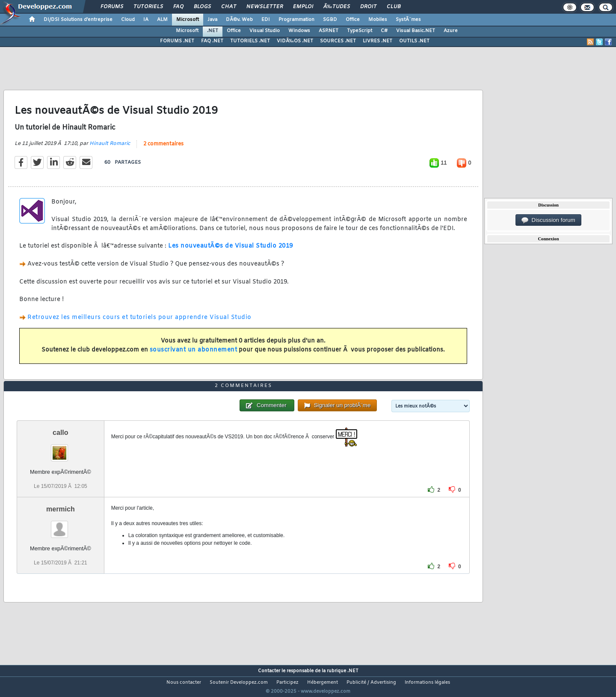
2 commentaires (163, 144)
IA (146, 20)
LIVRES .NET (378, 41)
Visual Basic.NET (416, 31)
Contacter (269, 671)
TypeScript (360, 31)
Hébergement (323, 682)
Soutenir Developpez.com (239, 682)
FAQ (178, 7)
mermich (61, 509)
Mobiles (378, 20)
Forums (112, 7)
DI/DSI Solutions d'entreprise (78, 20)
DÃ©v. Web (239, 20)
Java (212, 20)
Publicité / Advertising (371, 682)
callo (60, 433)
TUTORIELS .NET (250, 41)
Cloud (128, 20)
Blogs (202, 7)
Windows (299, 31)
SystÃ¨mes (408, 20)
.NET (213, 31)
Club (394, 7)
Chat (229, 7)
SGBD (330, 20)
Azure (451, 31)
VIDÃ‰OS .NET (295, 41)
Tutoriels (148, 7)
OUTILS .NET (414, 41)
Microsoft (188, 20)
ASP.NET (329, 31)
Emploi (303, 7)
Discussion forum (548, 220)
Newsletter (265, 7)
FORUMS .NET (177, 41)
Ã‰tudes (337, 7)
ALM (162, 20)
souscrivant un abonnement (194, 350)
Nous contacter (184, 682)
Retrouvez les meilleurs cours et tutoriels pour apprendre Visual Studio (139, 317)
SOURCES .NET (338, 41)
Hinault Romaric (110, 144)
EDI (266, 20)
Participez (287, 682)
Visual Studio (265, 31)
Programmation (296, 20)
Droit (368, 7)
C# (384, 31)
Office (353, 20)
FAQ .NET (212, 41)
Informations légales (427, 682)
